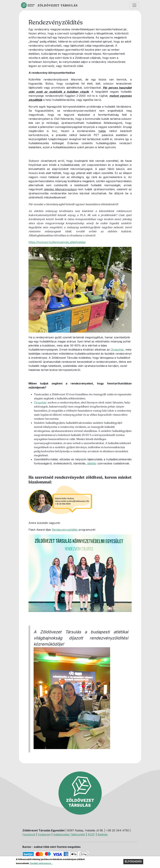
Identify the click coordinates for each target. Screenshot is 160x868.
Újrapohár (117, 350)
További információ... (41, 864)
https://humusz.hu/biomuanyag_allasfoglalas (57, 242)
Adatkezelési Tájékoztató (69, 834)
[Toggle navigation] (134, 5)
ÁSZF (91, 834)
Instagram (44, 834)
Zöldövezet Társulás (58, 5)
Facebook (29, 834)
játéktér (92, 463)
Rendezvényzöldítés (65, 530)
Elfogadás (133, 862)
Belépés (103, 834)
